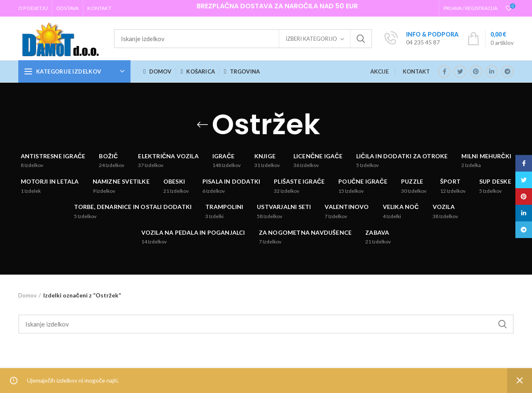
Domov (27, 295)
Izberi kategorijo (311, 39)
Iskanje (361, 39)
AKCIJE (379, 71)
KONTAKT (416, 71)
